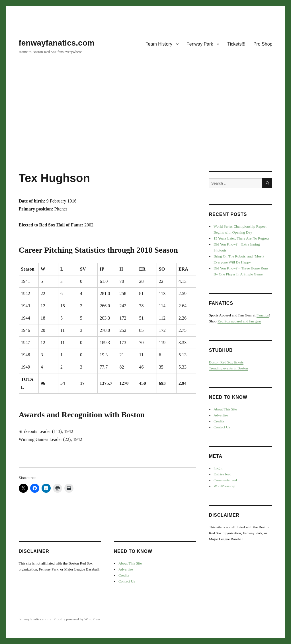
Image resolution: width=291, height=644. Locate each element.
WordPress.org (224, 486)
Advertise (126, 569)
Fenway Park (200, 44)
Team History (159, 44)
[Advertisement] (147, 129)
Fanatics (263, 315)
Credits (124, 575)
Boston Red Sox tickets (226, 362)
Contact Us (127, 581)
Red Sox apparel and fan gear (239, 321)
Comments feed (225, 480)
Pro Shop (263, 44)
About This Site (130, 563)
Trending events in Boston (229, 368)
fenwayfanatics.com (57, 43)
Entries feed (222, 474)
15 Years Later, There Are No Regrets (241, 238)
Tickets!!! (236, 44)
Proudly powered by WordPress (77, 619)
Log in (218, 468)
